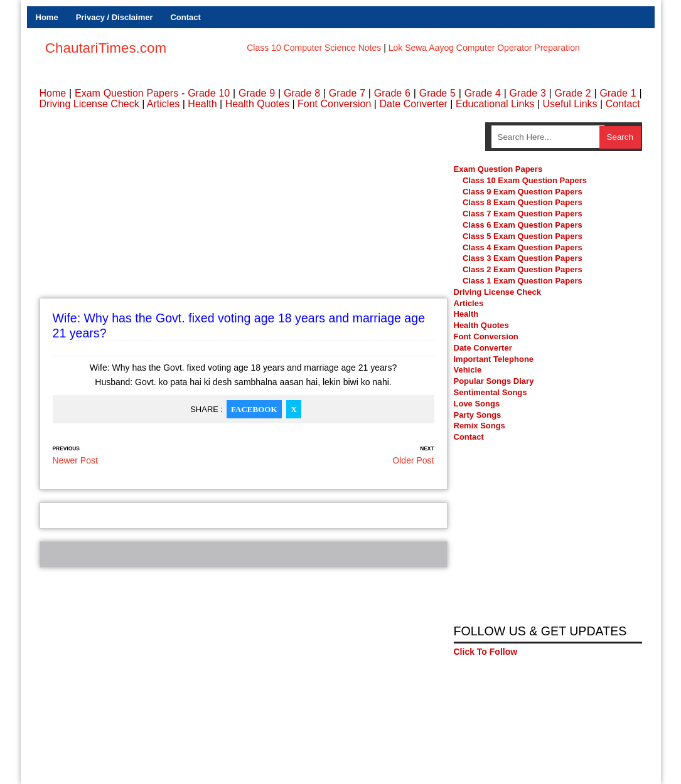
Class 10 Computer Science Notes (314, 48)
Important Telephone (494, 359)
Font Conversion (334, 104)
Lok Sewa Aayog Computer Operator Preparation (484, 48)
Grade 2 (573, 93)
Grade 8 (302, 93)
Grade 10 (209, 93)
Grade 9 (257, 93)
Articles (163, 104)
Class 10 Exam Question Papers (525, 180)
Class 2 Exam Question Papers (523, 270)
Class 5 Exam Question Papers (523, 236)
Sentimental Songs (491, 392)
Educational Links (495, 104)
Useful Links (570, 104)
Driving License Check (89, 104)
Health (202, 104)
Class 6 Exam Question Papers (523, 225)
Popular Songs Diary (494, 382)
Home (47, 17)
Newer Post (75, 460)
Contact (185, 17)
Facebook (254, 409)
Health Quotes (257, 104)
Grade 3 (528, 93)
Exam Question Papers (126, 93)
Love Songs (477, 404)
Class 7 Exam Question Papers (523, 214)
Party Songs (478, 415)
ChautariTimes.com (106, 48)
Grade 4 (483, 93)
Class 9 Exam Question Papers (523, 192)
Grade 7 (347, 93)
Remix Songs (480, 426)
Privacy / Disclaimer (115, 17)
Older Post (413, 460)
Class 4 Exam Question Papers (523, 247)
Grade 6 (392, 93)
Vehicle (468, 370)
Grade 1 (618, 93)
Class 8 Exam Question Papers (523, 203)
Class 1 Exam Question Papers (523, 281)
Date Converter (413, 104)
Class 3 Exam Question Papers (523, 259)
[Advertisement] (244, 210)
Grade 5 (437, 93)
